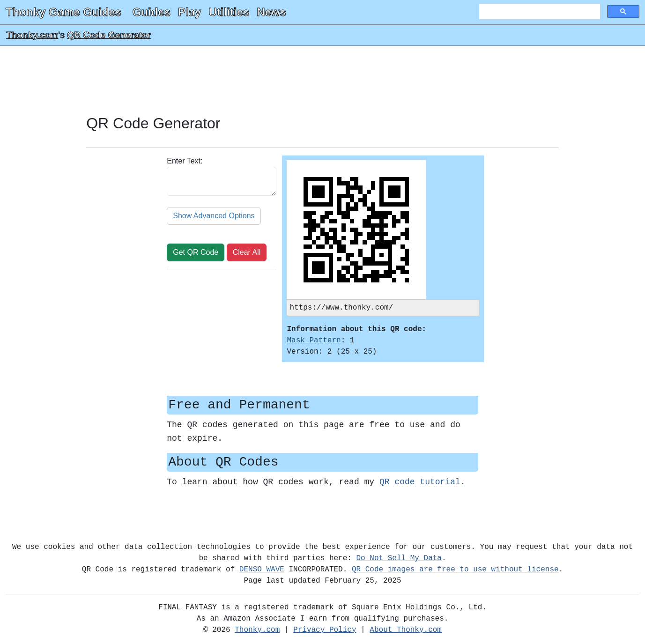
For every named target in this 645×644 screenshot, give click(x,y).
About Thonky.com (406, 631)
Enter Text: (185, 161)
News (271, 12)
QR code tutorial (420, 483)
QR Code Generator (109, 35)
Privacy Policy (325, 631)
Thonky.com (32, 35)
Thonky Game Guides (63, 12)
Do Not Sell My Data (399, 559)
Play (189, 12)
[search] (539, 12)
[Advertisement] (323, 81)
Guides (152, 12)
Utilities (229, 12)
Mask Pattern (314, 341)
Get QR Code (196, 252)
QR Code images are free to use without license (455, 570)
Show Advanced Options (214, 216)
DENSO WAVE (262, 570)
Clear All (247, 252)
